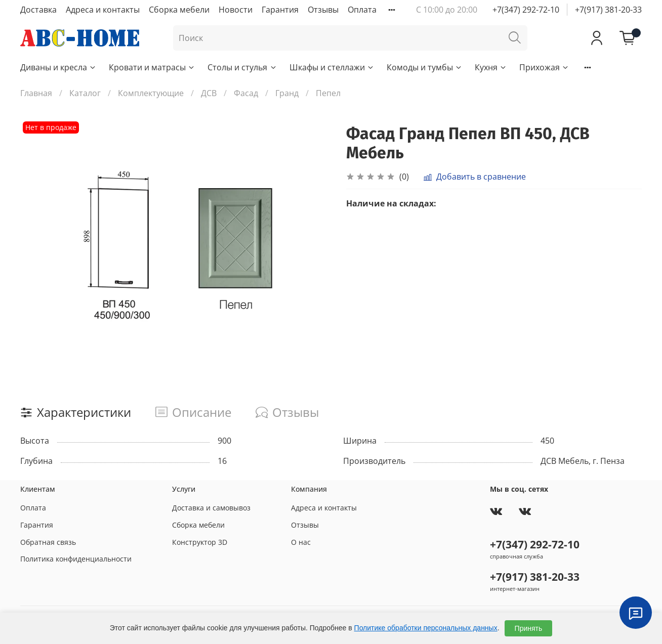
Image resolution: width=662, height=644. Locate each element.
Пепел (328, 93)
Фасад (246, 93)
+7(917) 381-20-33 (608, 10)
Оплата (362, 10)
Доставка (38, 10)
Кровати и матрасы (152, 67)
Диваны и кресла (58, 67)
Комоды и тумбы (425, 67)
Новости (236, 10)
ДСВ (209, 93)
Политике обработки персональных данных (426, 628)
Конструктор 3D (200, 542)
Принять (529, 628)
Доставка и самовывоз (211, 508)
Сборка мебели (179, 10)
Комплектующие (151, 93)
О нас (301, 542)
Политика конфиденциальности (76, 559)
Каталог (85, 93)
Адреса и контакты (103, 10)
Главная (36, 93)
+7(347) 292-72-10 (526, 10)
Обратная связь (48, 542)
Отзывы (323, 10)
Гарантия (280, 10)
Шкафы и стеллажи (332, 67)
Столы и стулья (242, 67)
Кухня (491, 67)
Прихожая (544, 67)
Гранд (287, 93)
